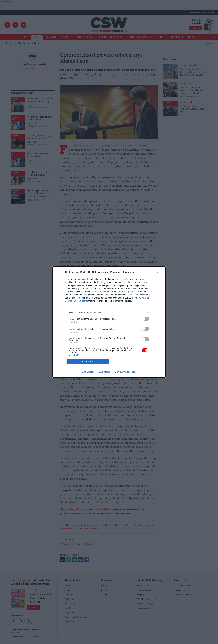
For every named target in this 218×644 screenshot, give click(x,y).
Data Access (105, 372)
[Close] (160, 272)
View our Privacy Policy (126, 372)
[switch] (145, 319)
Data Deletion (88, 372)
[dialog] (109, 322)
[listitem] (109, 312)
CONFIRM (88, 361)
